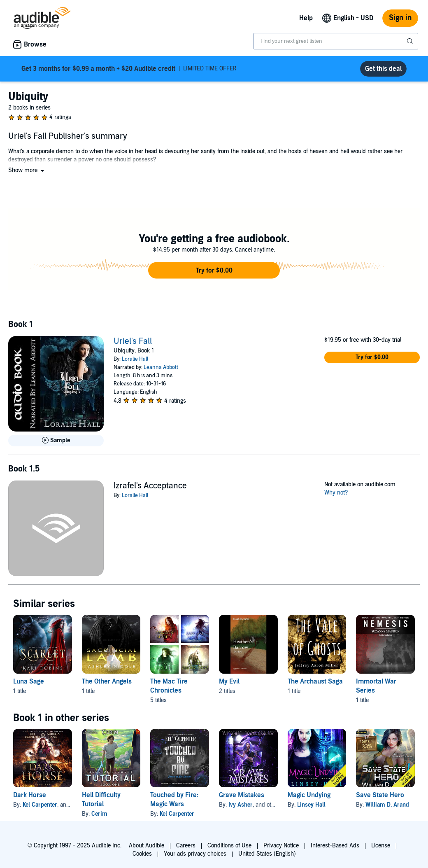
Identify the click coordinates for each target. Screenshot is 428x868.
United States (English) (267, 854)
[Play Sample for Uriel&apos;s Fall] (56, 441)
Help (306, 18)
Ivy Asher (241, 805)
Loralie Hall (135, 359)
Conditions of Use (229, 846)
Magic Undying (309, 795)
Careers (186, 846)
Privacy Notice (281, 846)
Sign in (400, 18)
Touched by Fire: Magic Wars (174, 800)
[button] (27, 170)
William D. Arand (387, 805)
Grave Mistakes (242, 795)
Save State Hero (380, 795)
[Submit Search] (411, 41)
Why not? (336, 493)
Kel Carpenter (40, 805)
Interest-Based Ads (335, 846)
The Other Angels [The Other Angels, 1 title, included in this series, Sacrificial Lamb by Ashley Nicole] (107, 681)
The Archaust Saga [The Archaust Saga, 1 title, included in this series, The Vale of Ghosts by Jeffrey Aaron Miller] (315, 681)
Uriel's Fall (133, 341)
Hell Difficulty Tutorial (101, 800)
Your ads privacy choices (195, 854)
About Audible (147, 846)
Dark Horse (30, 795)
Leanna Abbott (161, 367)
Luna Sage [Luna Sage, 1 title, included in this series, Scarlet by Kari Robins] (29, 681)
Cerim (99, 814)
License (381, 846)
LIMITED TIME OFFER (129, 69)
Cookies (142, 854)
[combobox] (336, 41)
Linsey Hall (311, 805)
